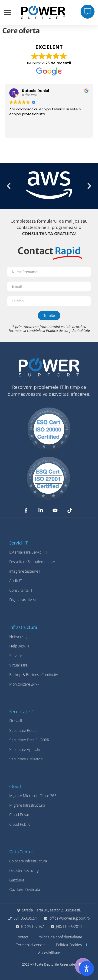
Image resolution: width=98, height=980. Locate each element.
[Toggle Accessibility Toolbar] (87, 968)
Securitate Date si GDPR (29, 740)
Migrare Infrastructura (27, 805)
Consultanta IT (21, 590)
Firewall (16, 721)
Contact (22, 937)
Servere (16, 656)
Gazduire (17, 880)
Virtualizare (18, 665)
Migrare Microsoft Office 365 (33, 796)
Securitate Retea (23, 730)
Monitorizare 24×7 (24, 684)
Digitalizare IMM (23, 600)
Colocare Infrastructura (28, 861)
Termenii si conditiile (25, 330)
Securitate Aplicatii (25, 749)
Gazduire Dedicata (25, 890)
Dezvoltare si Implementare (32, 562)
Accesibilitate (49, 953)
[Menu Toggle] (8, 12)
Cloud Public (20, 824)
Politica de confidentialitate (68, 330)
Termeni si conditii (31, 945)
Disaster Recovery (24, 871)
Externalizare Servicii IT (28, 552)
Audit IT (16, 581)
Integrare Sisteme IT (26, 571)
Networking (19, 637)
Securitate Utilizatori (26, 759)
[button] (9, 186)
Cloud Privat (19, 815)
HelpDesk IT (19, 646)
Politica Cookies (69, 945)
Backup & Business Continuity (34, 675)
